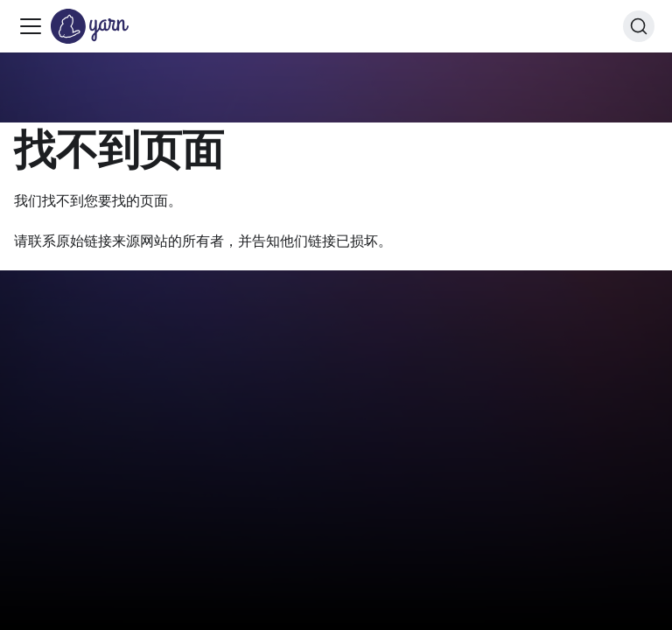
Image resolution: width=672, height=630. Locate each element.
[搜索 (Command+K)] (639, 26)
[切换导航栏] (31, 26)
